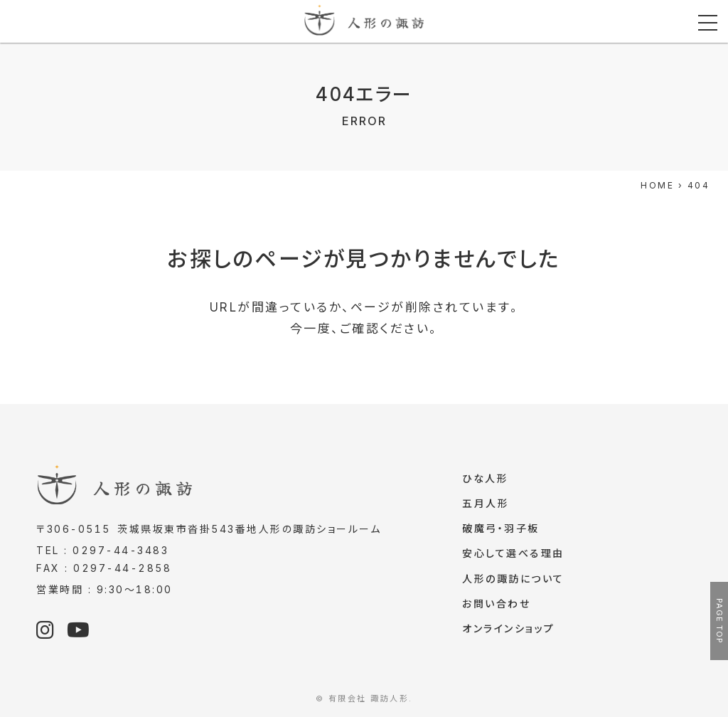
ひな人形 (485, 479)
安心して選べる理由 (513, 556)
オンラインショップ (509, 633)
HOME (657, 185)
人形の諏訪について (513, 582)
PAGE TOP (719, 621)
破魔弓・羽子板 (501, 530)
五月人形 (486, 505)
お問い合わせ (496, 608)
